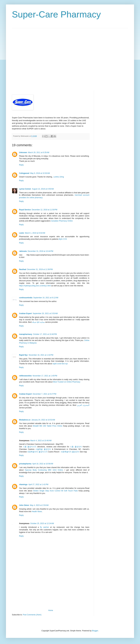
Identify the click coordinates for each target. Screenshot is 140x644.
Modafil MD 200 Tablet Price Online (48, 426)
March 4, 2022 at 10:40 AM (41, 441)
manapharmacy (26, 334)
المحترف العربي (83, 405)
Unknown (23, 152)
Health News (37, 512)
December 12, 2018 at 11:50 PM (45, 210)
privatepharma (25, 464)
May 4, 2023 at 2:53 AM (39, 505)
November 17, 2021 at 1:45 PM (45, 376)
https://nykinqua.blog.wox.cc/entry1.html (35, 286)
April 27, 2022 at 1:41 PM (38, 484)
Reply (21, 165)
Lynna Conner (25, 189)
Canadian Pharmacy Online (62, 221)
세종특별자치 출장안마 (70, 452)
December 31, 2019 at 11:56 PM (40, 269)
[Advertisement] (28, 57)
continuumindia (26, 298)
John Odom (24, 505)
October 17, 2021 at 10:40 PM (45, 334)
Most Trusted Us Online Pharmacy (67, 382)
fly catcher (45, 527)
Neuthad (23, 269)
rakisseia (23, 251)
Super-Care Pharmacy (56, 14)
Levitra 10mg (59, 177)
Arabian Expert (25, 313)
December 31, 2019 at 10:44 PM (40, 251)
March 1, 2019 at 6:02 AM (35, 233)
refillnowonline (25, 376)
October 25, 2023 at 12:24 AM (42, 523)
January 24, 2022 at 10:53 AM (43, 420)
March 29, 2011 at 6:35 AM (39, 152)
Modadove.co (25, 420)
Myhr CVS (63, 239)
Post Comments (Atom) (32, 615)
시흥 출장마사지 (30, 447)
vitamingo (23, 484)
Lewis (22, 233)
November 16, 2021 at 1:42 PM (41, 355)
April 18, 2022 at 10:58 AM (43, 464)
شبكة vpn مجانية (38, 322)
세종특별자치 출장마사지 (37, 452)
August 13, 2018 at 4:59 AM (43, 189)
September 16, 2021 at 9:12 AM (46, 298)
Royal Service (25, 210)
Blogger (95, 631)
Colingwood (24, 173)
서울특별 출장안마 (43, 449)
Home (51, 610)
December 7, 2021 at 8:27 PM (44, 394)
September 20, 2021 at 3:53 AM (45, 313)
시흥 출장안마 (76, 447)
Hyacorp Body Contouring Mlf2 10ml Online (44, 470)
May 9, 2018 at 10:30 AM (40, 173)
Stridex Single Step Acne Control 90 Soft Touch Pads (55, 491)
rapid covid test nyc (60, 364)
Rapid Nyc (23, 355)
